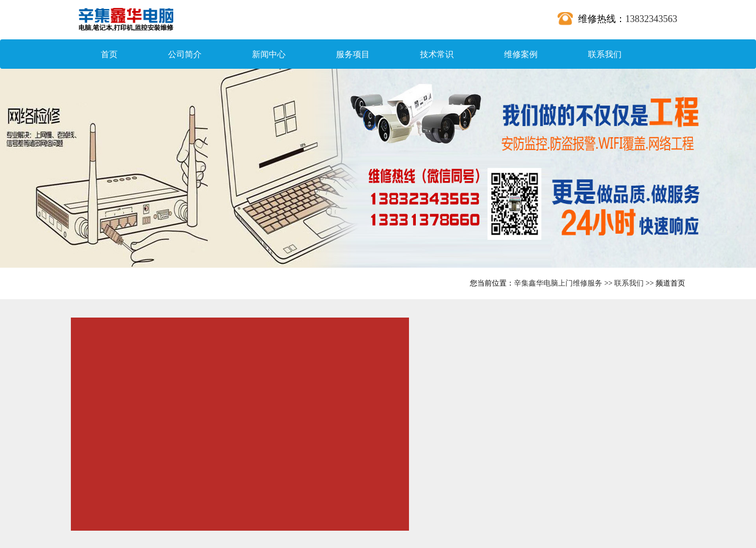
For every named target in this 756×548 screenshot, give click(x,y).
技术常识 (437, 54)
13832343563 (651, 19)
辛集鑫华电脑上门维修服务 (558, 283)
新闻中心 (269, 54)
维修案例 (521, 54)
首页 (109, 54)
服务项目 (353, 54)
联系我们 (605, 54)
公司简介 (185, 54)
